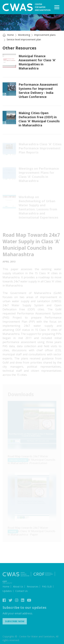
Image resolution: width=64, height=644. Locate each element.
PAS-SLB (47, 587)
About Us (18, 587)
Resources (33, 587)
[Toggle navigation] (57, 7)
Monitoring (24, 35)
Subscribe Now (15, 622)
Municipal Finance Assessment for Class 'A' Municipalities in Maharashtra (37, 62)
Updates (7, 592)
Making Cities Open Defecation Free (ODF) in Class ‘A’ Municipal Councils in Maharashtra (39, 119)
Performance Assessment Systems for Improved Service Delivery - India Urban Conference (38, 91)
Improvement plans (45, 35)
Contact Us (22, 592)
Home (10, 35)
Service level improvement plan (24, 39)
